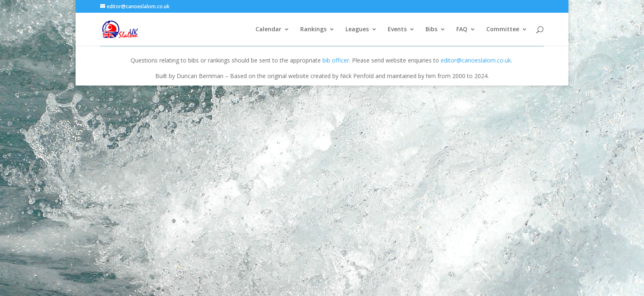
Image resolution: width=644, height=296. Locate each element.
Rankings (313, 30)
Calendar (268, 30)
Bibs (431, 30)
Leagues (357, 30)
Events (397, 30)
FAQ (462, 30)
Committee (503, 30)
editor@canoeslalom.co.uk (476, 60)
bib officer (336, 60)
